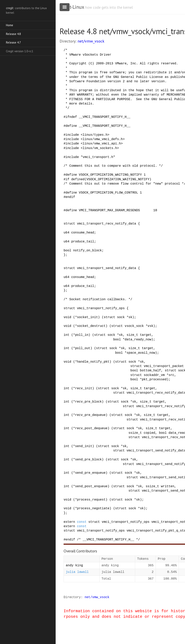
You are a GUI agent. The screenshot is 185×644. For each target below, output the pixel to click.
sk (130, 317)
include (72, 135)
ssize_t (135, 433)
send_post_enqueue (91, 486)
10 (155, 210)
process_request (91, 500)
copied (149, 433)
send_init (84, 446)
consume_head (83, 233)
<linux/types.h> (95, 135)
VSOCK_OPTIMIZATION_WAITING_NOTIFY (110, 175)
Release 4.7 (13, 42)
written (168, 486)
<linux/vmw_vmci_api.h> (102, 144)
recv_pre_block (88, 402)
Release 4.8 (13, 34)
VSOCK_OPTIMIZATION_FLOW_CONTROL (108, 193)
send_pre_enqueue (90, 473)
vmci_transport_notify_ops (101, 308)
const (82, 522)
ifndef (71, 117)
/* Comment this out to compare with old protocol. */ (113, 166)
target (146, 335)
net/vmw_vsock (91, 41)
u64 (66, 233)
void (67, 317)
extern (69, 522)
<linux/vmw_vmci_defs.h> (103, 139)
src (171, 375)
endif (70, 197)
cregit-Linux (72, 7)
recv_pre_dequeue (90, 415)
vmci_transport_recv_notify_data (107, 224)
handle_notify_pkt (93, 362)
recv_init (84, 388)
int (66, 335)
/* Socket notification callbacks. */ (98, 299)
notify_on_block (87, 251)
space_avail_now (141, 353)
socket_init (87, 317)
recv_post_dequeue (91, 428)
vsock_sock (134, 326)
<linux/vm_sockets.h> (100, 148)
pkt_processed (154, 380)
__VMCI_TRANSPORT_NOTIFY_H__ (105, 117)
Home (10, 25)
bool (67, 251)
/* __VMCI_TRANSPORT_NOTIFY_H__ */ (108, 540)
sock (121, 317)
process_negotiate (93, 508)
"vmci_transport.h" (98, 157)
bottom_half (150, 371)
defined (78, 179)
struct (69, 224)
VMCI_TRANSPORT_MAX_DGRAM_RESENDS (109, 210)
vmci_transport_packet (164, 366)
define (71, 126)
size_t (132, 335)
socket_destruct (91, 326)
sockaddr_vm (154, 375)
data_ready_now (138, 340)
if (67, 179)
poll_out (83, 348)
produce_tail (83, 242)
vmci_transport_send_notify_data (107, 268)
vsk (151, 326)
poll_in (82, 335)
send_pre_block (88, 460)
